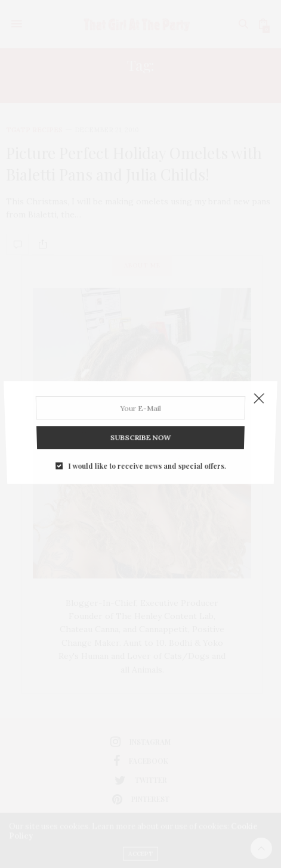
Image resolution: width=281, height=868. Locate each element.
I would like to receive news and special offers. (146, 455)
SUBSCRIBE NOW (140, 431)
